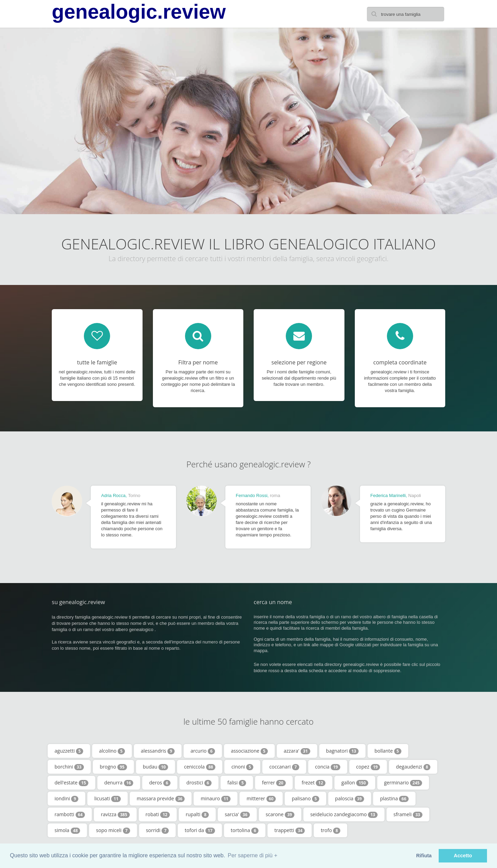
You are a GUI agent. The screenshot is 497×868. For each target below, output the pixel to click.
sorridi (158, 830)
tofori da (200, 830)
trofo (330, 830)
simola (67, 830)
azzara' (297, 751)
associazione (249, 751)
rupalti (197, 814)
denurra (119, 783)
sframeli (408, 814)
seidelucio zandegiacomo (344, 814)
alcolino (112, 751)
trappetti (290, 830)
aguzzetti (69, 751)
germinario (403, 783)
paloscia (350, 799)
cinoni (242, 767)
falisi (237, 783)
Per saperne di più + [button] (253, 855)
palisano (305, 799)
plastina (394, 799)
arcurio (203, 751)
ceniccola (200, 767)
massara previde (161, 799)
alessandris (158, 751)
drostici (199, 783)
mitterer (261, 799)
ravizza (115, 814)
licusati (108, 799)
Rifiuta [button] (424, 856)
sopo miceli (113, 830)
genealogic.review (139, 12)
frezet (314, 783)
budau (155, 767)
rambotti (70, 814)
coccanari (284, 767)
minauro (216, 799)
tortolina (245, 830)
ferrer (274, 783)
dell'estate (71, 783)
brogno (113, 767)
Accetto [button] (463, 856)
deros (160, 783)
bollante (388, 751)
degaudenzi (413, 767)
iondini (66, 799)
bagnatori (342, 751)
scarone (280, 814)
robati (158, 814)
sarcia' (237, 814)
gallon (355, 783)
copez (368, 767)
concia (328, 767)
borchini (69, 767)
